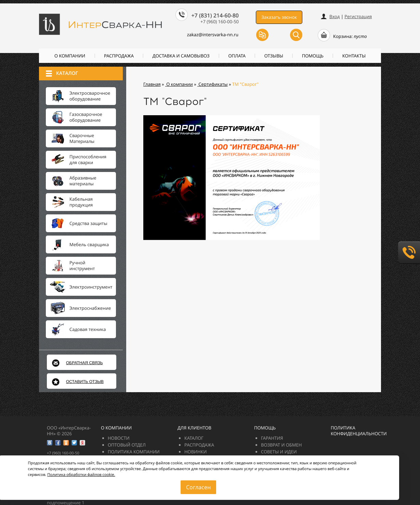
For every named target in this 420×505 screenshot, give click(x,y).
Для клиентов (194, 428)
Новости (119, 438)
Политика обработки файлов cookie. (81, 475)
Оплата (237, 56)
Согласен (198, 487)
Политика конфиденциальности (359, 431)
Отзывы (274, 56)
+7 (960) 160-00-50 (220, 22)
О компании (70, 56)
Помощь (313, 56)
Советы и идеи (279, 452)
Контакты (354, 56)
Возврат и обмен (281, 445)
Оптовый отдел (127, 445)
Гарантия (272, 438)
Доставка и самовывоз (181, 56)
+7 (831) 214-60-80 (215, 15)
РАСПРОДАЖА (119, 56)
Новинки (196, 452)
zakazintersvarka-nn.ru (209, 35)
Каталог (194, 438)
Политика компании (134, 452)
